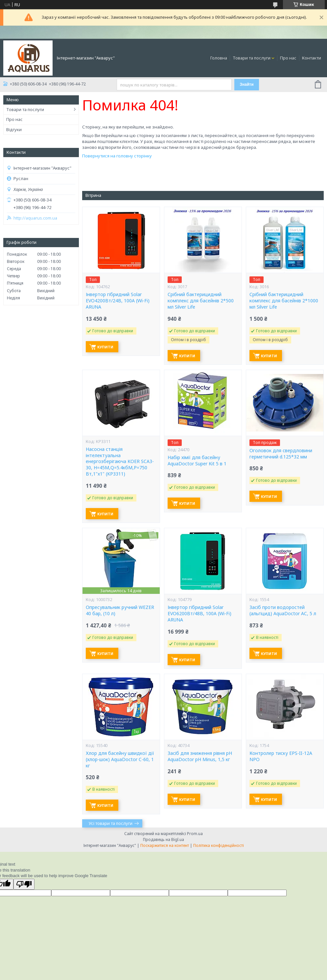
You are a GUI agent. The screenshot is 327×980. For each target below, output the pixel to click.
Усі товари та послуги (111, 823)
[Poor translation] (24, 884)
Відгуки (14, 129)
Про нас (288, 58)
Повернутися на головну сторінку (117, 156)
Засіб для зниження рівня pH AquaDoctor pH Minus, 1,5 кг (200, 756)
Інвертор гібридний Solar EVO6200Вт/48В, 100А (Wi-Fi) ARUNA (199, 614)
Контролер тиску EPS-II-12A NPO (281, 756)
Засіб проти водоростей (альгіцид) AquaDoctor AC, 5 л (283, 610)
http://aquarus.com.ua (35, 218)
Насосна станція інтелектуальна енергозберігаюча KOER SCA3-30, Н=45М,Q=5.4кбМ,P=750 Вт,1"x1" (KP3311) (120, 462)
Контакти (312, 58)
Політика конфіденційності (219, 845)
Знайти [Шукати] (247, 84)
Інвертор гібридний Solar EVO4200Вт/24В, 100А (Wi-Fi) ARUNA (118, 301)
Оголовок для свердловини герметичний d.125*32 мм (281, 454)
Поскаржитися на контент (165, 845)
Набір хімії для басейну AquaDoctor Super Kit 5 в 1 (197, 461)
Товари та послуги (252, 58)
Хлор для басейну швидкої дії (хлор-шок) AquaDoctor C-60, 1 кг (120, 759)
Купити (105, 347)
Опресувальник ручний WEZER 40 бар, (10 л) (120, 610)
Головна (219, 58)
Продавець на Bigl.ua (163, 840)
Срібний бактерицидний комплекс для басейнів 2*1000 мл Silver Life (284, 301)
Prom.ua (195, 834)
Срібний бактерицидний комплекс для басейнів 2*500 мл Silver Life (201, 301)
